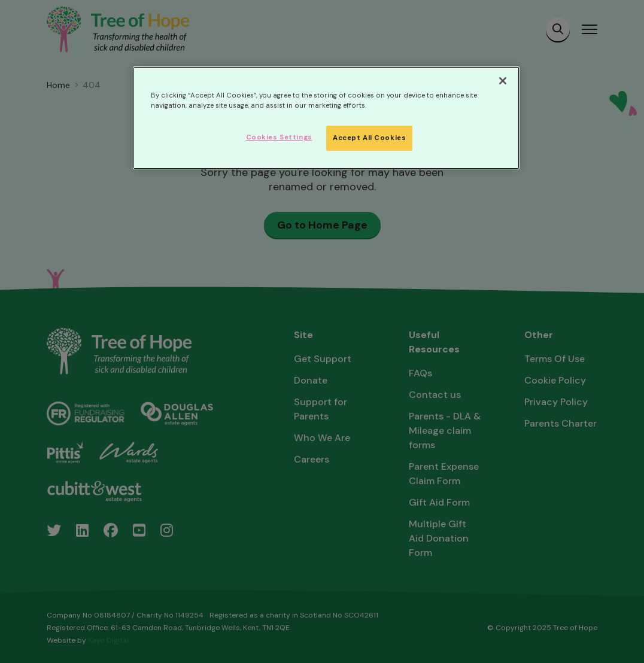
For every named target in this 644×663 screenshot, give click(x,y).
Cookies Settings (279, 137)
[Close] (503, 81)
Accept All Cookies (369, 138)
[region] (326, 118)
